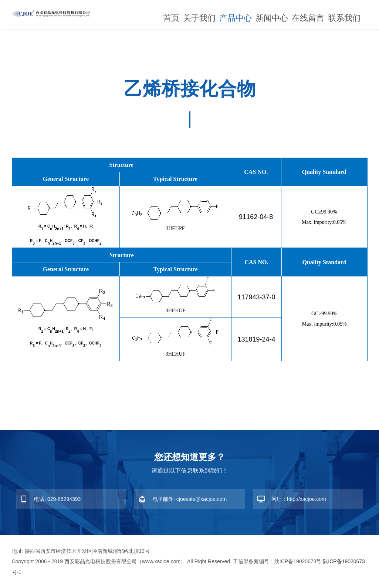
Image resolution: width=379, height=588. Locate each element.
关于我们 (199, 18)
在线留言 (308, 18)
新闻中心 (272, 18)
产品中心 (236, 18)
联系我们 (344, 18)
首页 (171, 18)
